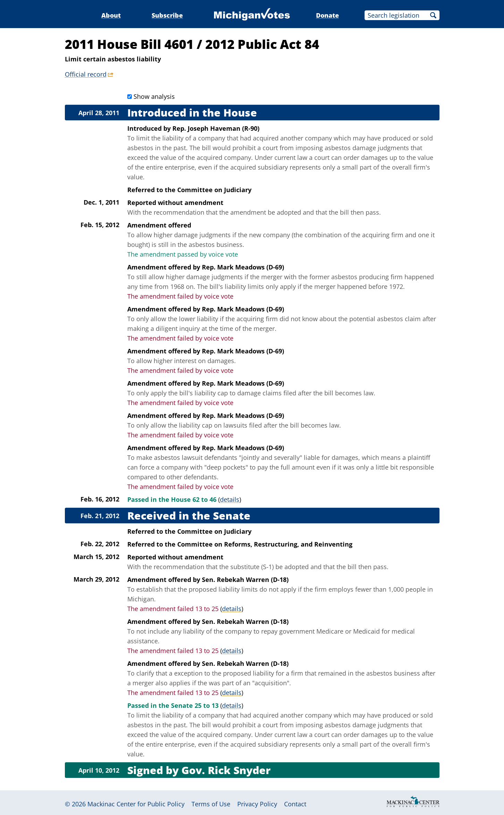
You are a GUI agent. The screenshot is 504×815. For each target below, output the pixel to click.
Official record (86, 74)
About (111, 15)
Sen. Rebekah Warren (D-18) (245, 580)
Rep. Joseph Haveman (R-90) (216, 128)
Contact (295, 804)
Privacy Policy (257, 804)
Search (433, 15)
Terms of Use (211, 804)
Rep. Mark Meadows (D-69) (243, 267)
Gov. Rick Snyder (226, 770)
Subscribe (167, 15)
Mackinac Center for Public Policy (136, 804)
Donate (327, 15)
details (230, 499)
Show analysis (154, 96)
